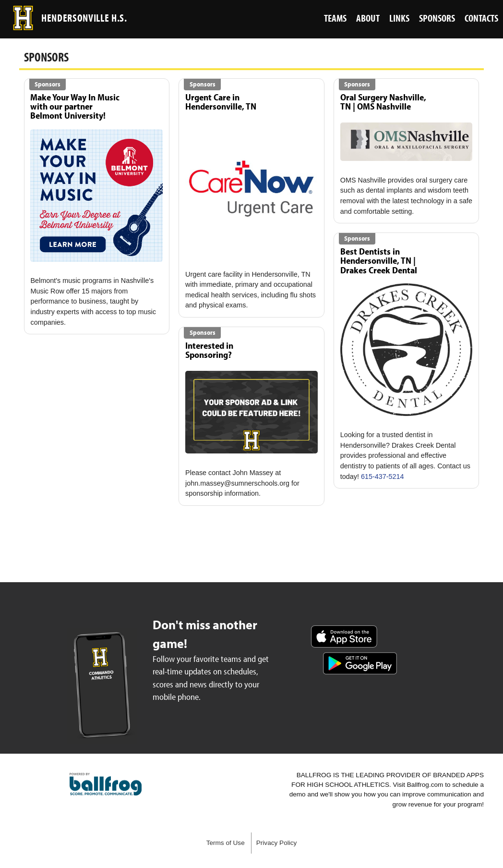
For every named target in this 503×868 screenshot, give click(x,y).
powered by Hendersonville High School (106, 784)
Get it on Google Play (360, 663)
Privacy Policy (277, 843)
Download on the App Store (344, 636)
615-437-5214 (383, 477)
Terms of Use (226, 843)
